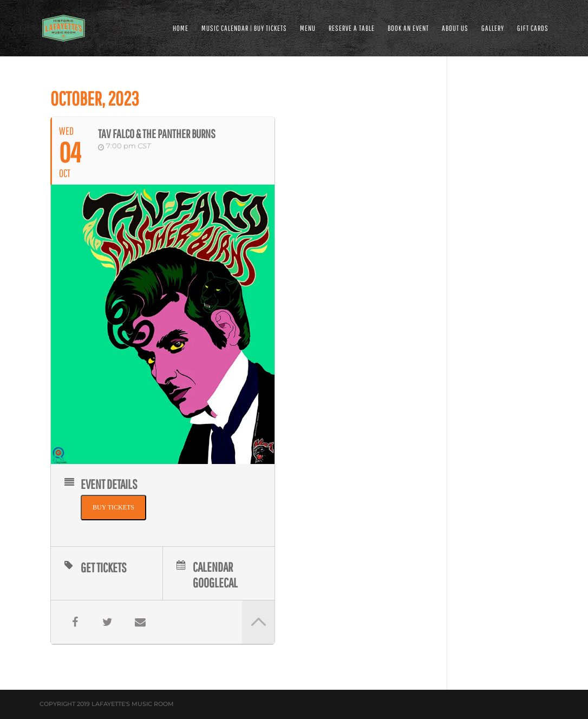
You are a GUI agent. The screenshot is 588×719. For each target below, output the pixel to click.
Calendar (213, 566)
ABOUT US (455, 28)
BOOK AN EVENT (408, 28)
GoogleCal (215, 582)
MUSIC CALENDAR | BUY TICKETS (244, 28)
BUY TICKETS (113, 507)
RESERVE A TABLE (352, 28)
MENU (308, 28)
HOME (181, 28)
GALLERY (493, 28)
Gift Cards (533, 28)
